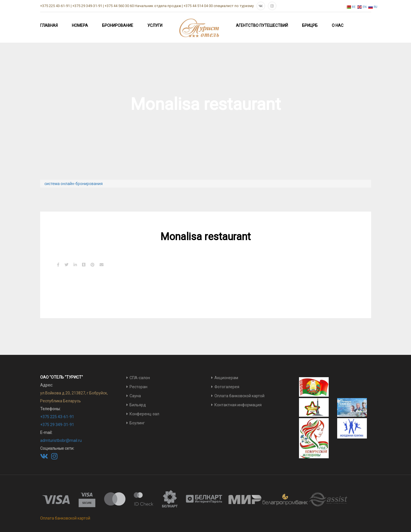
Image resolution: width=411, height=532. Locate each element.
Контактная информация (238, 405)
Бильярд (138, 405)
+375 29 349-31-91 (57, 425)
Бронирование (118, 25)
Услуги (155, 25)
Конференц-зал (144, 414)
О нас (338, 25)
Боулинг (137, 423)
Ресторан (138, 387)
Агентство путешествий (262, 25)
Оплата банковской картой (239, 396)
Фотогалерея (227, 387)
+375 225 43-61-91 (57, 417)
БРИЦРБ (310, 25)
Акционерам (226, 378)
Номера (80, 25)
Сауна (135, 396)
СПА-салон (140, 378)
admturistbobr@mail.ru (61, 440)
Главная (49, 25)
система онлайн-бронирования (74, 184)
